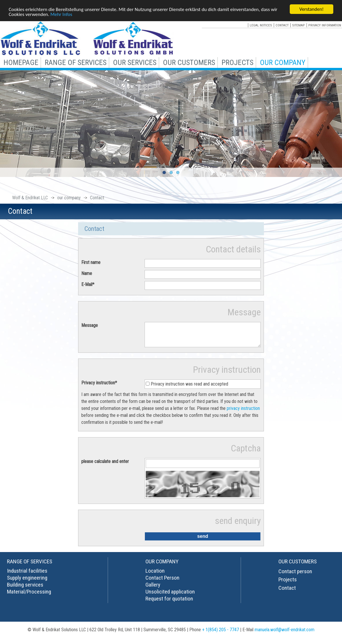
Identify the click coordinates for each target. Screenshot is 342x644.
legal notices (261, 25)
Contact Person (162, 582)
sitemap (298, 25)
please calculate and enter (105, 466)
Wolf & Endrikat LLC (30, 198)
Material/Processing (29, 596)
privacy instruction (243, 413)
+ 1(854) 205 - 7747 (221, 634)
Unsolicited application (170, 596)
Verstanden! (312, 9)
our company (283, 62)
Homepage (21, 62)
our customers (189, 62)
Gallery (153, 589)
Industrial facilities (27, 575)
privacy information (325, 25)
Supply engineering (27, 582)
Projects (288, 584)
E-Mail (88, 284)
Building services (25, 589)
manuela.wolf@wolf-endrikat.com (285, 634)
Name (87, 273)
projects (237, 62)
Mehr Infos (61, 14)
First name (91, 262)
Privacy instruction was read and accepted (189, 388)
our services (135, 62)
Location (155, 575)
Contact (287, 592)
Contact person (295, 576)
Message (90, 325)
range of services (76, 62)
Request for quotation (169, 603)
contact (282, 25)
